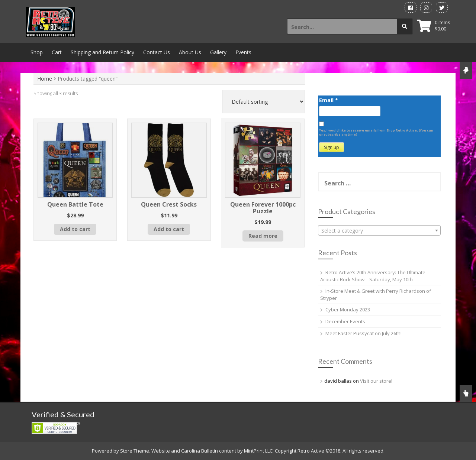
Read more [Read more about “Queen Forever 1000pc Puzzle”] (263, 236)
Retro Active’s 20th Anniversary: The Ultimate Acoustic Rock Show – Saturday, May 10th (373, 276)
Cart (57, 52)
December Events (345, 321)
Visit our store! (376, 381)
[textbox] (379, 231)
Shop (37, 52)
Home (45, 79)
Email (329, 100)
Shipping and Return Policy (102, 52)
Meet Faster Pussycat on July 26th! (364, 333)
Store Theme (135, 451)
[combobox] (379, 230)
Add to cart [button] (75, 229)
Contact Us (157, 52)
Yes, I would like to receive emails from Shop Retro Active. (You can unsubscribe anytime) (376, 132)
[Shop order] (264, 102)
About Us (190, 52)
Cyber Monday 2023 (348, 310)
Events (243, 52)
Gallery (218, 52)
